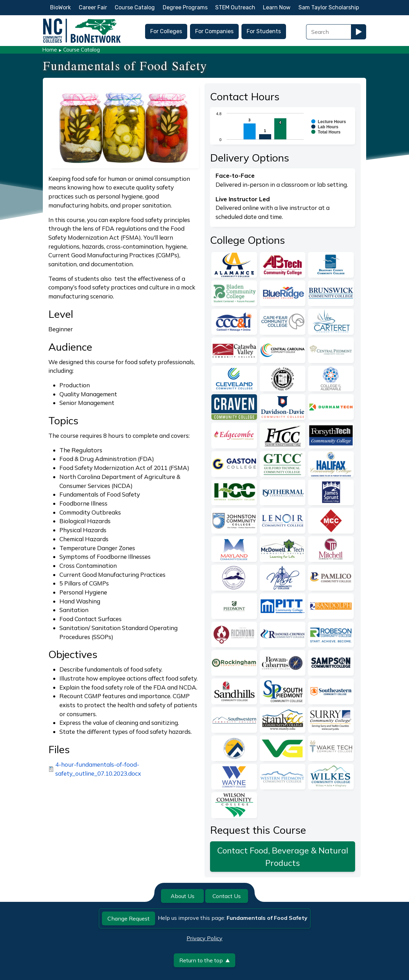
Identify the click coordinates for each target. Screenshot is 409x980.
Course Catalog (135, 7)
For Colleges (166, 31)
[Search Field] (329, 32)
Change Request (129, 918)
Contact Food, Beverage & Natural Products (283, 857)
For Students (264, 31)
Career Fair (93, 7)
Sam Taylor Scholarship (329, 7)
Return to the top (204, 960)
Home (50, 50)
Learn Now (277, 7)
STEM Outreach (235, 7)
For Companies (214, 31)
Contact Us (227, 896)
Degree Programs (185, 7)
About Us (183, 896)
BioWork (60, 7)
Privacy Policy (204, 938)
